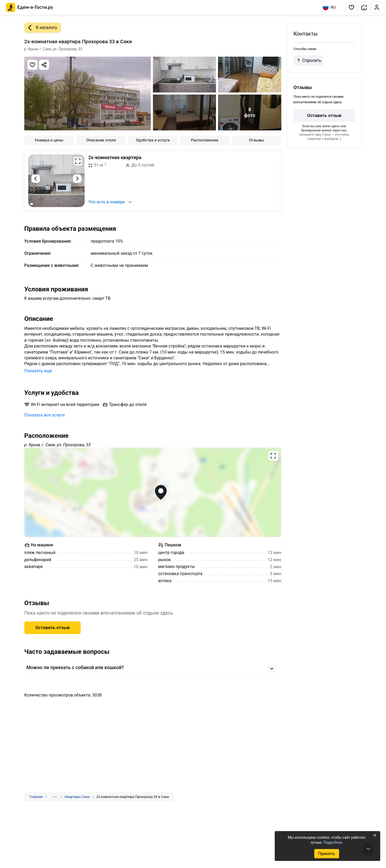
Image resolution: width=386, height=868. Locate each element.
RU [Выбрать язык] (329, 7)
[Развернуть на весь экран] (78, 161)
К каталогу (41, 28)
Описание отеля (101, 140)
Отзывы (256, 140)
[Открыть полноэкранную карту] (153, 492)
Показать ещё (38, 371)
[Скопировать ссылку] (44, 65)
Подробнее (333, 842)
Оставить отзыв (52, 627)
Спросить (308, 61)
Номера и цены (49, 140)
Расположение (205, 140)
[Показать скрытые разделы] (55, 797)
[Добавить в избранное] (32, 65)
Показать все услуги (45, 415)
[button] (351, 7)
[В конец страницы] (368, 849)
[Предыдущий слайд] (36, 179)
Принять (326, 854)
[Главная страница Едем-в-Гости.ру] (30, 8)
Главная (36, 797)
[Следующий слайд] (77, 179)
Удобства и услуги (153, 140)
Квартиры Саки (77, 797)
